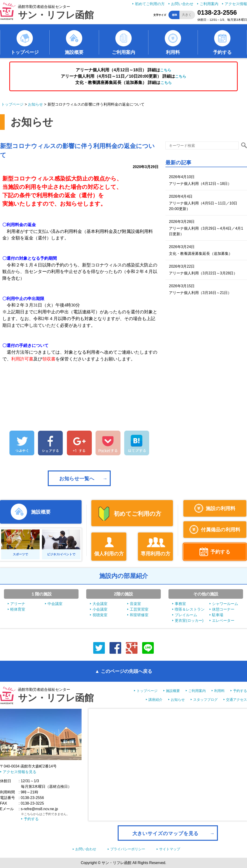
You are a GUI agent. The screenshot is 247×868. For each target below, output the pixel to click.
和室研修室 (139, 615)
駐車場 (218, 615)
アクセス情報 (236, 4)
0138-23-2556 (217, 12)
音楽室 (135, 604)
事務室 (180, 604)
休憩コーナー (223, 609)
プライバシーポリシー (128, 849)
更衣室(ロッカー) (189, 621)
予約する (222, 52)
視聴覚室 (100, 615)
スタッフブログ (205, 700)
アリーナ (18, 604)
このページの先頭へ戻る (127, 671)
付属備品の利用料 (221, 530)
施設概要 (74, 52)
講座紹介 (155, 700)
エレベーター (223, 621)
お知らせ (35, 104)
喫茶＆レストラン (190, 609)
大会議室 (100, 604)
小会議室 (100, 609)
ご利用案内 (209, 4)
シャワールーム (225, 604)
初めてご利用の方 (150, 4)
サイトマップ (170, 849)
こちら (166, 70)
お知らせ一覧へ (77, 479)
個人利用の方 (109, 554)
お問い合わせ (182, 4)
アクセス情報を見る (20, 772)
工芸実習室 (139, 609)
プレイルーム (186, 615)
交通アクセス (237, 700)
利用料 (173, 52)
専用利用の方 (156, 554)
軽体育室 (18, 609)
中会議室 (55, 604)
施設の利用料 (221, 508)
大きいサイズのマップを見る (165, 833)
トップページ (25, 52)
